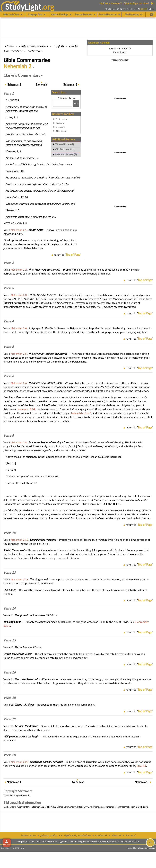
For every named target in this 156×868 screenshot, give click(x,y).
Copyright (60, 127)
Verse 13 (9, 573)
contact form (134, 841)
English (58, 46)
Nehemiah (35, 51)
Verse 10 (9, 533)
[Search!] (76, 103)
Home (9, 46)
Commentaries (33, 46)
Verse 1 (9, 93)
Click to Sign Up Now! (136, 3)
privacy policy (49, 835)
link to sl (130, 835)
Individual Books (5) (66, 154)
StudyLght (23, 7)
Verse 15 (9, 640)
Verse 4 (9, 321)
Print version (61, 119)
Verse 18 (9, 698)
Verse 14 (9, 608)
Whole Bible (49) (65, 144)
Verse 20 (9, 755)
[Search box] (63, 103)
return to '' (67, 255)
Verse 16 (9, 672)
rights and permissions (77, 835)
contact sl (101, 835)
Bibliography (61, 131)
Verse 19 (9, 719)
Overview (60, 123)
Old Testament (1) (65, 149)
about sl (116, 835)
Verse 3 (9, 288)
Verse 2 (9, 263)
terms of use (28, 835)
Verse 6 (9, 376)
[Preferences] (152, 14)
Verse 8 (9, 435)
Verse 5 (9, 347)
